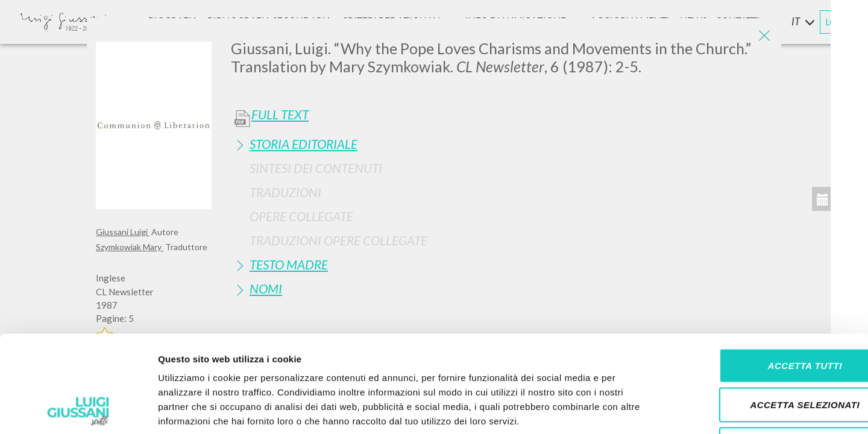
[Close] (763, 36)
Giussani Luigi (123, 232)
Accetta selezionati (767, 316)
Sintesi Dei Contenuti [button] (316, 168)
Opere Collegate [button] (301, 216)
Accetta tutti (767, 276)
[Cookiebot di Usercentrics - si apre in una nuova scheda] (78, 410)
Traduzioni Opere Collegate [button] (338, 240)
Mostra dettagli (634, 410)
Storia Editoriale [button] (303, 144)
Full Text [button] (280, 115)
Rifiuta (767, 355)
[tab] (502, 144)
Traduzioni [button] (285, 192)
